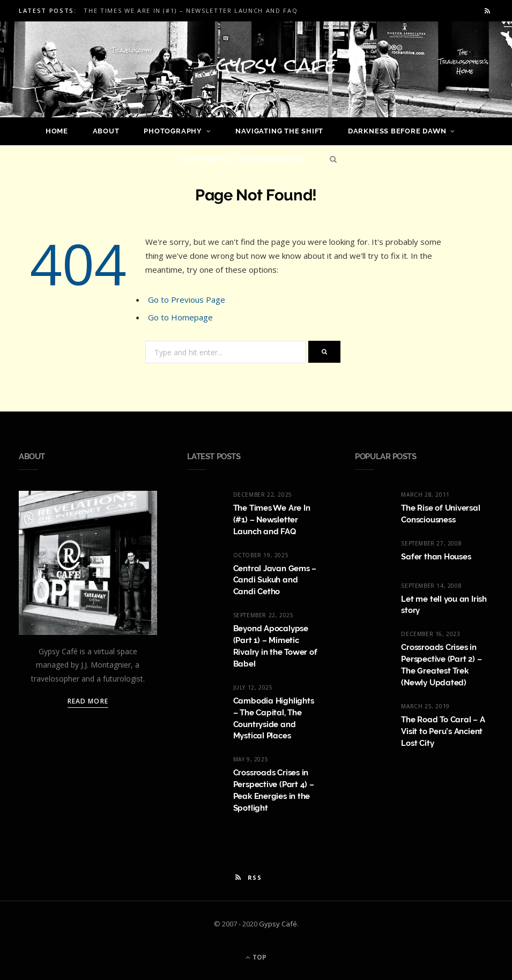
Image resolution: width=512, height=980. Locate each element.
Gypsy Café (278, 924)
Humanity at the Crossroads (243, 159)
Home (57, 131)
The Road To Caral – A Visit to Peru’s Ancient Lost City (443, 731)
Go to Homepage (180, 317)
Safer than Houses (436, 557)
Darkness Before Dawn (397, 131)
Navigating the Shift (279, 131)
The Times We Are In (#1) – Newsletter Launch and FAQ (191, 11)
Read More (88, 701)
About (106, 131)
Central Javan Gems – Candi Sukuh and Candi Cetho (275, 580)
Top (256, 957)
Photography (173, 131)
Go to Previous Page (187, 300)
